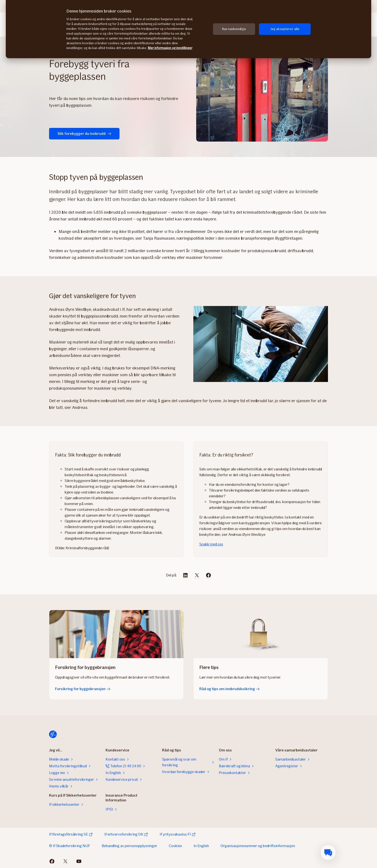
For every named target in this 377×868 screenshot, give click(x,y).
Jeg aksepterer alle (285, 29)
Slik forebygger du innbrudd (82, 134)
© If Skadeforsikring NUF (70, 846)
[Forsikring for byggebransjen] (116, 634)
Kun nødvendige (234, 29)
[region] (188, 29)
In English (201, 846)
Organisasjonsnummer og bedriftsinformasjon (258, 846)
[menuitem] (328, 852)
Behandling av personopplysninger (129, 846)
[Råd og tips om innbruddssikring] (261, 634)
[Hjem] (53, 734)
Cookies (175, 846)
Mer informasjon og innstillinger (170, 48)
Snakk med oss (211, 544)
